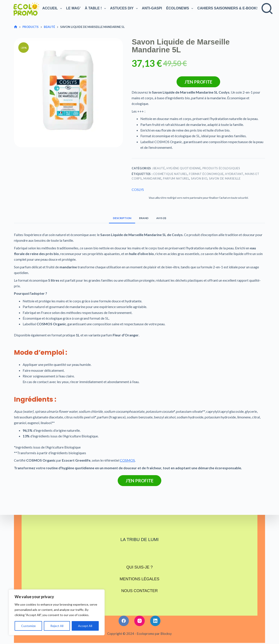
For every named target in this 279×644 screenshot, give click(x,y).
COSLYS (138, 189)
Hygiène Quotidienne (184, 168)
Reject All (57, 626)
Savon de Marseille (225, 178)
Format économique (206, 174)
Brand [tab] (144, 218)
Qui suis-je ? (139, 566)
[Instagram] (139, 612)
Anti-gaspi (152, 8)
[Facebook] (124, 612)
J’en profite (198, 82)
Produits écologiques (221, 168)
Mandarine (152, 178)
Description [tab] (122, 218)
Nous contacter (139, 583)
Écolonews (180, 9)
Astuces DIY (124, 9)
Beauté (159, 168)
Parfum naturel (176, 178)
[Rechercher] (267, 9)
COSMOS (127, 460)
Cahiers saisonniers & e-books (231, 9)
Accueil (53, 9)
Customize (28, 626)
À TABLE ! (96, 9)
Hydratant (234, 174)
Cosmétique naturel (170, 174)
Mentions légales (139, 574)
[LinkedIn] (155, 612)
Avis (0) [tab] (161, 218)
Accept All (85, 626)
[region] (57, 612)
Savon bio (199, 178)
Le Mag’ (73, 8)
